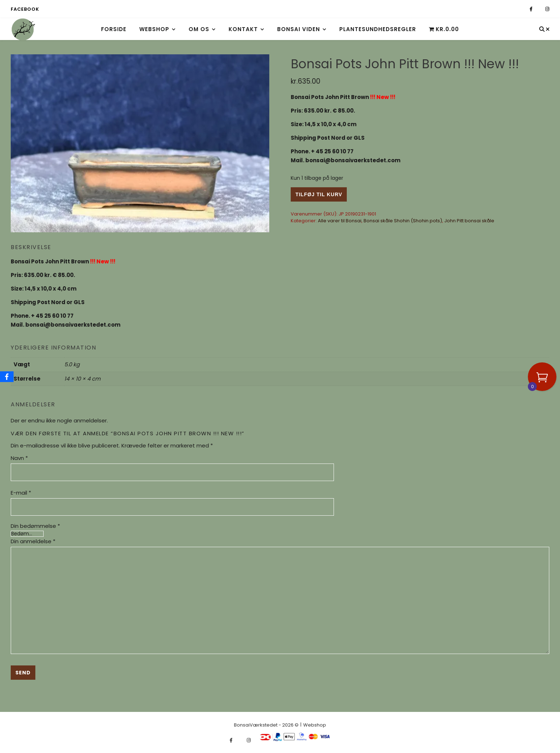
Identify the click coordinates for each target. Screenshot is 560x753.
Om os (199, 29)
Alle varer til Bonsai (340, 221)
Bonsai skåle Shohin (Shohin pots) (403, 221)
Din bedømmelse (35, 526)
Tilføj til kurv (319, 194)
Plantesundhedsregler (378, 29)
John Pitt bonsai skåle (469, 221)
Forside (114, 29)
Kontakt (243, 29)
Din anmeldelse (33, 541)
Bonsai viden (299, 29)
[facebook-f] (532, 9)
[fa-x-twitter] (539, 9)
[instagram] (547, 9)
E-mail (21, 493)
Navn (19, 458)
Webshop (154, 29)
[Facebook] (7, 377)
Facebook (25, 9)
